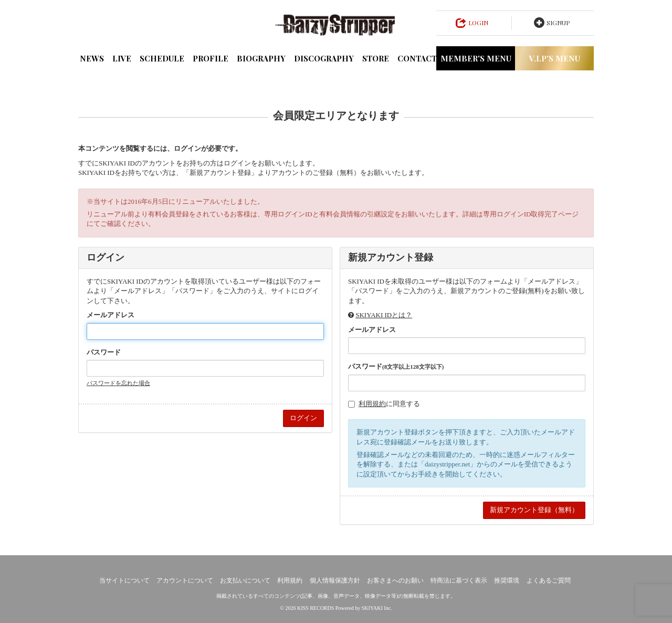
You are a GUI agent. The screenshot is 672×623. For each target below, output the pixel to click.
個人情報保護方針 (335, 580)
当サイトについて (124, 580)
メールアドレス (111, 315)
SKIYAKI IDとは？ (384, 315)
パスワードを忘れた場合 (118, 383)
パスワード (104, 352)
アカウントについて (185, 580)
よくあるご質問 (549, 580)
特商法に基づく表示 (459, 580)
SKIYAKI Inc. (377, 608)
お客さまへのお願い (395, 580)
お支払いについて (245, 580)
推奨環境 (507, 580)
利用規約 (372, 404)
